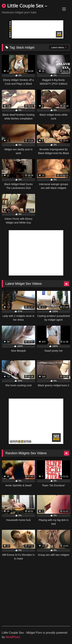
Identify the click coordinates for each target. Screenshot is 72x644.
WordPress (13, 637)
